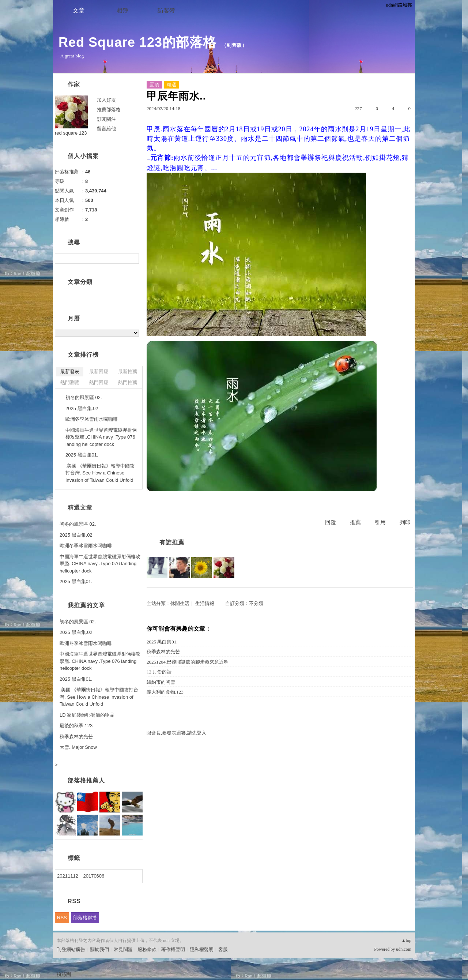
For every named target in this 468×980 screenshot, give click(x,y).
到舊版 (234, 45)
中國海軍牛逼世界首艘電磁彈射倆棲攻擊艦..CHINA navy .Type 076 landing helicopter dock (101, 437)
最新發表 (70, 371)
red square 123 (71, 133)
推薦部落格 (109, 110)
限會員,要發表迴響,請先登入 (176, 733)
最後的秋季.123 (76, 726)
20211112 (68, 876)
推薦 (355, 522)
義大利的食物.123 (165, 692)
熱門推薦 (128, 382)
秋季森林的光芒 (163, 652)
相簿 (122, 10)
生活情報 (205, 603)
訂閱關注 (106, 119)
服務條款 (147, 949)
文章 (79, 10)
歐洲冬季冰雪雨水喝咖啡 (92, 419)
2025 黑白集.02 (82, 408)
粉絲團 (64, 974)
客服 (223, 949)
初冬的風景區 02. (84, 397)
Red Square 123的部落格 (137, 42)
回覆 (331, 522)
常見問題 (123, 949)
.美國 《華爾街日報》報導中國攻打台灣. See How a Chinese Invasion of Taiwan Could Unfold (100, 473)
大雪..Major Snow (78, 747)
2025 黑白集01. (162, 642)
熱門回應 (99, 382)
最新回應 (99, 371)
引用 (380, 522)
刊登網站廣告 (71, 949)
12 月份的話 (159, 672)
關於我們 (99, 949)
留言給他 (106, 129)
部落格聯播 (85, 918)
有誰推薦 (172, 542)
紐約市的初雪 (161, 682)
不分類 (256, 603)
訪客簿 (166, 10)
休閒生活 (180, 603)
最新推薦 (128, 371)
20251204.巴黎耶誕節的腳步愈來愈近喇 (188, 662)
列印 (405, 522)
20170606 (94, 876)
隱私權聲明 (202, 949)
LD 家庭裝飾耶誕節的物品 (87, 715)
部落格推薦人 (86, 780)
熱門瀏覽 (70, 382)
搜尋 (133, 259)
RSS (62, 918)
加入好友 (106, 100)
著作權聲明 (173, 949)
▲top (406, 940)
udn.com (404, 949)
